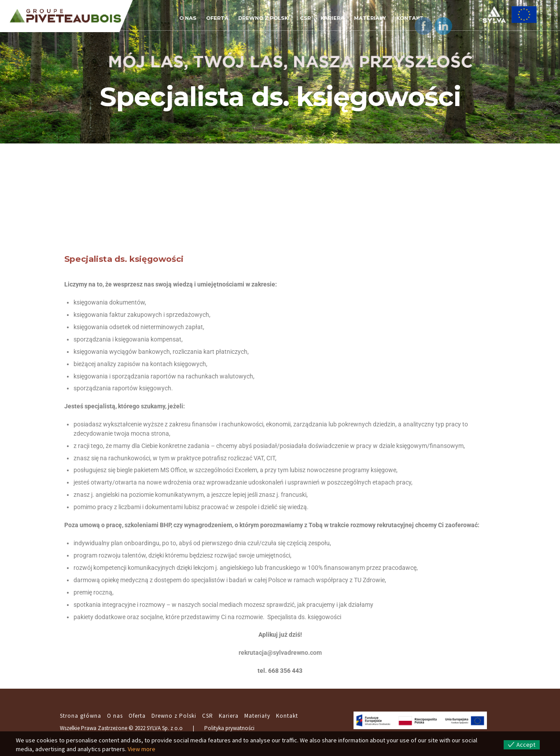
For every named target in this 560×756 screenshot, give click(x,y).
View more (142, 749)
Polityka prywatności (229, 728)
